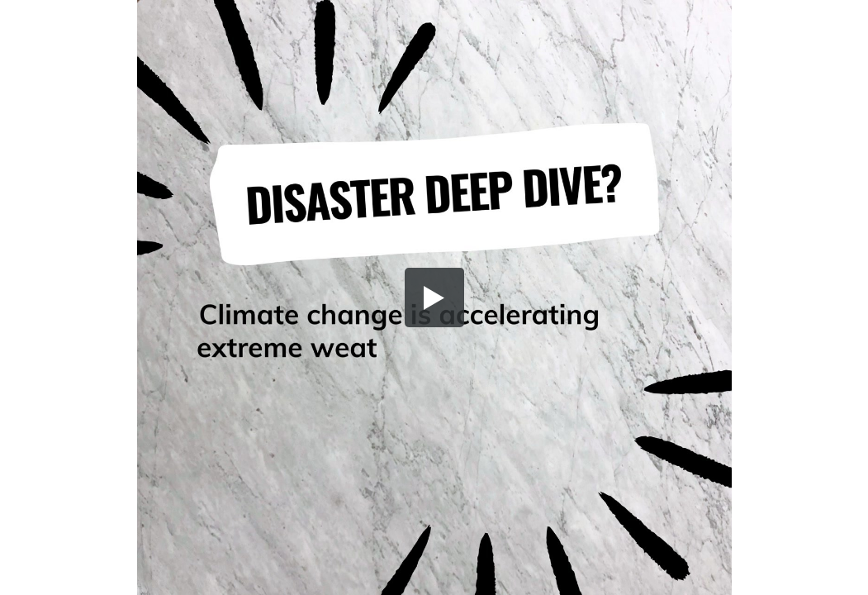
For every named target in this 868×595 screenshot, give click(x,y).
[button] (434, 297)
